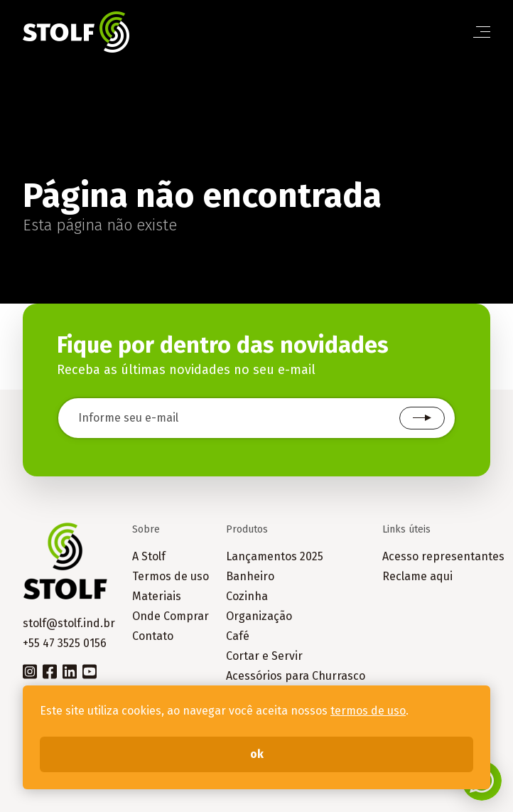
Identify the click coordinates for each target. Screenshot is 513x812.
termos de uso (368, 711)
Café (238, 636)
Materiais (157, 596)
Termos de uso (171, 576)
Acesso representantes (443, 556)
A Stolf (149, 556)
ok (257, 754)
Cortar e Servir (264, 656)
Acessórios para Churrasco (296, 676)
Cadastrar (422, 418)
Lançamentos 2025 (275, 556)
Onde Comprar (171, 616)
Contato (153, 636)
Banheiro (250, 576)
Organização (259, 616)
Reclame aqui (417, 576)
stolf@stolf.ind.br (69, 623)
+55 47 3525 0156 (65, 643)
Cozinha (247, 596)
